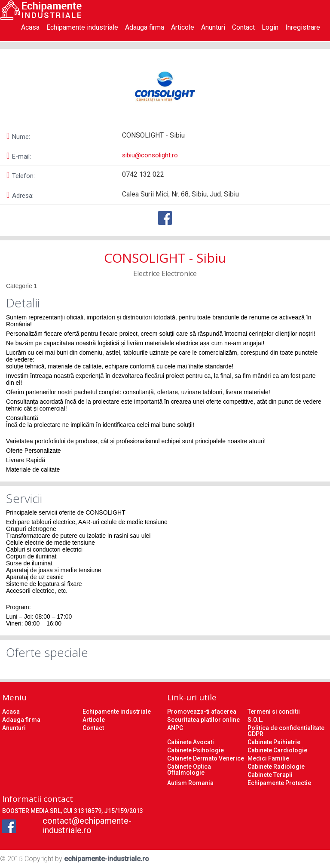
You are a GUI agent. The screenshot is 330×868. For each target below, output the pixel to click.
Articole (183, 27)
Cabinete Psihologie (196, 750)
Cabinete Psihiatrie (274, 742)
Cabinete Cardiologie (277, 750)
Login (270, 27)
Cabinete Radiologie (276, 767)
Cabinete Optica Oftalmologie (189, 770)
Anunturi (213, 27)
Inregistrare (303, 27)
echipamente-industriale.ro (107, 859)
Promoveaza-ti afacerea (202, 712)
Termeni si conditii (274, 712)
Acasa (30, 27)
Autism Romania (190, 783)
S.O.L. (255, 720)
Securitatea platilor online (203, 720)
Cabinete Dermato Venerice (206, 758)
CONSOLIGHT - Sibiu (165, 258)
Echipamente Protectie (279, 783)
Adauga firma (145, 27)
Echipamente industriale (82, 27)
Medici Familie (268, 758)
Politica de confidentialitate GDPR (286, 731)
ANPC (175, 728)
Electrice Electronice (165, 273)
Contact (243, 27)
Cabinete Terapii (270, 775)
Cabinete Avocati (191, 742)
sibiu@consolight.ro (150, 155)
